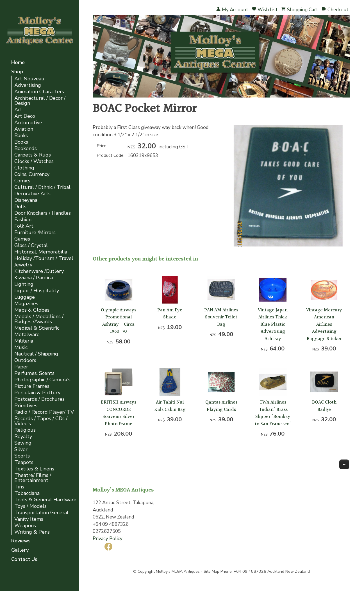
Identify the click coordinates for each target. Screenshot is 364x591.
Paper (21, 367)
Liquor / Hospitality (37, 291)
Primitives (26, 406)
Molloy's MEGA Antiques (178, 571)
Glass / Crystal (31, 245)
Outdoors (25, 360)
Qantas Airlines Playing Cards (221, 406)
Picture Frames (32, 386)
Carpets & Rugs (33, 155)
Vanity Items (29, 519)
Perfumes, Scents (34, 373)
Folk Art (24, 226)
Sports (22, 456)
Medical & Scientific (37, 328)
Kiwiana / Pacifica (34, 278)
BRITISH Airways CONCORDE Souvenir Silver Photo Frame (119, 413)
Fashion (23, 220)
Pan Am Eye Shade (170, 314)
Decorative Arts (32, 194)
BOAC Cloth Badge (324, 406)
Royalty (23, 437)
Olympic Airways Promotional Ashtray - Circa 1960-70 (119, 321)
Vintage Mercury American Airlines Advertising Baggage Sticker (324, 324)
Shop (17, 72)
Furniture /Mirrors (35, 233)
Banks (21, 136)
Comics (22, 181)
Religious (25, 430)
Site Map (211, 571)
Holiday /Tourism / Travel (44, 258)
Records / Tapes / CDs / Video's (41, 421)
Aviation (24, 129)
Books (21, 142)
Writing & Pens (32, 532)
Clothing (24, 168)
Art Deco (25, 116)
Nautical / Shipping (36, 354)
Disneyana (26, 200)
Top (344, 464)
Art (18, 110)
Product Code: (111, 155)
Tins (19, 487)
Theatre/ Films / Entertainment (33, 478)
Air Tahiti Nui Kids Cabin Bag (170, 406)
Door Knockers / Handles (43, 213)
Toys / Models (30, 506)
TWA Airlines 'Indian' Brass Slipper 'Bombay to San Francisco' (273, 413)
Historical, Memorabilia (41, 252)
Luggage (25, 297)
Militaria (24, 341)
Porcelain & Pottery (37, 393)
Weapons (25, 526)
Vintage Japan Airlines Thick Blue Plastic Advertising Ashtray (273, 324)
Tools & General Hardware (45, 500)
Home (18, 63)
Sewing (23, 443)
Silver (21, 450)
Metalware (27, 335)
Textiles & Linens (34, 469)
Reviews (21, 541)
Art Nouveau (29, 79)
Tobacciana (27, 493)
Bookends (26, 149)
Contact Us (24, 560)
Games (22, 239)
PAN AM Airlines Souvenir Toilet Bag (221, 317)
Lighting (24, 284)
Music (21, 347)
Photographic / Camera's (42, 380)
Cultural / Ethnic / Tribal (42, 187)
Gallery (20, 550)
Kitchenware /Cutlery (39, 271)
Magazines (26, 304)
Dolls (20, 207)
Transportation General (41, 513)
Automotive (28, 123)
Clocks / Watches (34, 161)
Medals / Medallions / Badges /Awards (39, 319)
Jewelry (23, 265)
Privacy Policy (108, 539)
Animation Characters (39, 92)
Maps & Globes (32, 310)
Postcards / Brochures (39, 399)
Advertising (28, 85)
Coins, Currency (32, 174)
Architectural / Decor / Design (40, 101)
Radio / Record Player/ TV (44, 412)
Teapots (24, 462)
